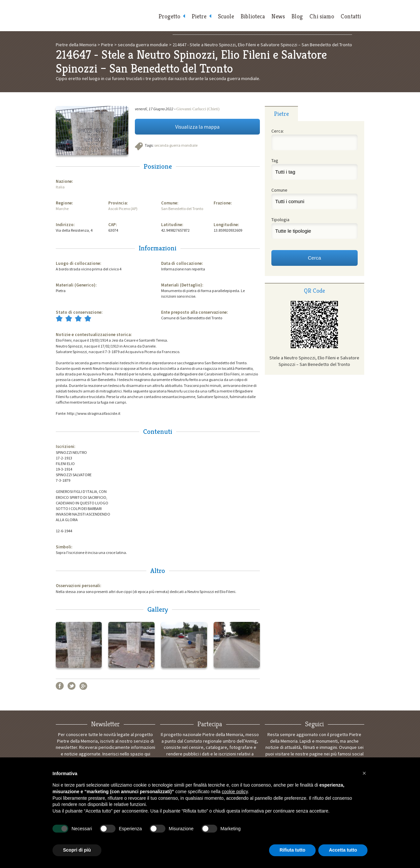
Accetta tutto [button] (343, 850)
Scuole (226, 17)
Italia (60, 187)
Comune (279, 190)
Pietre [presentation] (281, 114)
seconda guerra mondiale (176, 145)
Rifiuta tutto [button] (293, 850)
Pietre (199, 17)
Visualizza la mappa (197, 127)
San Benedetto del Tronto (182, 209)
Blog (297, 17)
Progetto (169, 17)
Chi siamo (322, 17)
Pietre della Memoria (105, 16)
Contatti (351, 17)
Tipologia (280, 220)
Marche (62, 209)
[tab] (281, 114)
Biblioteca (253, 17)
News (278, 17)
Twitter (72, 686)
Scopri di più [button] (77, 850)
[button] (364, 773)
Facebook (60, 686)
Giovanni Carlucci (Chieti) (198, 109)
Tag (275, 160)
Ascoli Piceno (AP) (123, 209)
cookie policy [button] (235, 792)
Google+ (83, 686)
